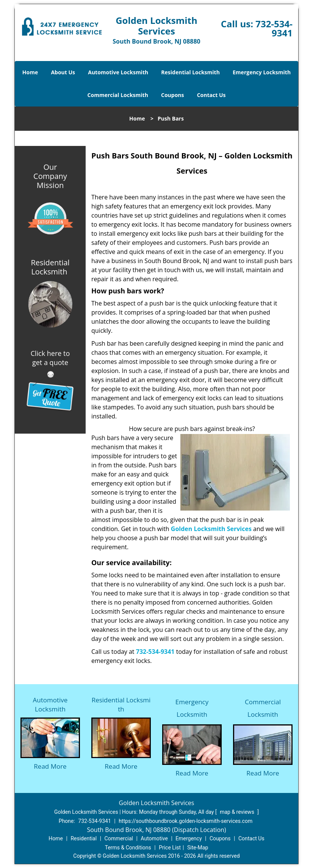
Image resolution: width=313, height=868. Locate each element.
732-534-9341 (274, 28)
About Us (63, 72)
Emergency (189, 838)
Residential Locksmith (190, 72)
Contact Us (211, 95)
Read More (50, 766)
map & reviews (238, 812)
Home (30, 72)
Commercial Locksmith (118, 95)
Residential (84, 838)
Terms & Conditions (128, 848)
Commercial (119, 838)
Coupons (172, 95)
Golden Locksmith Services (211, 529)
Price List (170, 848)
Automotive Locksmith (118, 72)
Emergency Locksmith (262, 72)
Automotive (154, 838)
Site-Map (198, 848)
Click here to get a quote (50, 358)
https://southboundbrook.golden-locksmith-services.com (185, 821)
